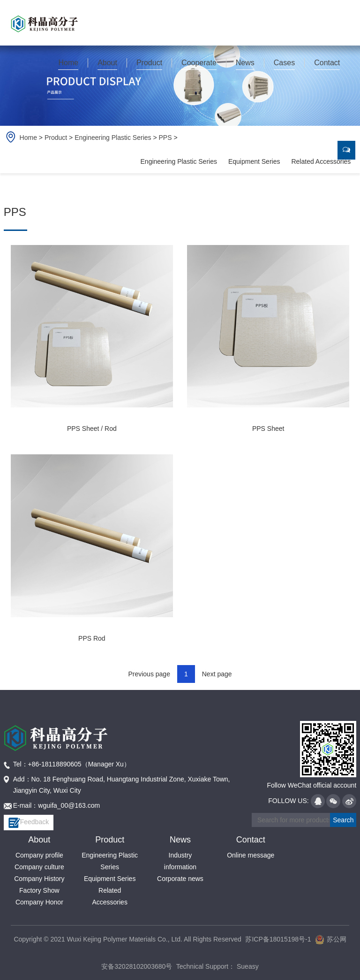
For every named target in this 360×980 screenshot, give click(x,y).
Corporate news (180, 879)
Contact (251, 840)
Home (68, 63)
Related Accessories (321, 161)
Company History (39, 879)
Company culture (39, 867)
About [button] (107, 63)
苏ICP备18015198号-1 (278, 939)
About (39, 840)
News (180, 840)
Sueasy (247, 966)
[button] (68, 63)
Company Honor (39, 902)
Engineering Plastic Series (113, 138)
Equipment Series (254, 161)
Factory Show (39, 890)
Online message (251, 855)
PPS (165, 138)
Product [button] (149, 63)
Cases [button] (284, 63)
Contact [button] (327, 63)
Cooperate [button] (199, 63)
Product (56, 138)
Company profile (39, 855)
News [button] (245, 63)
